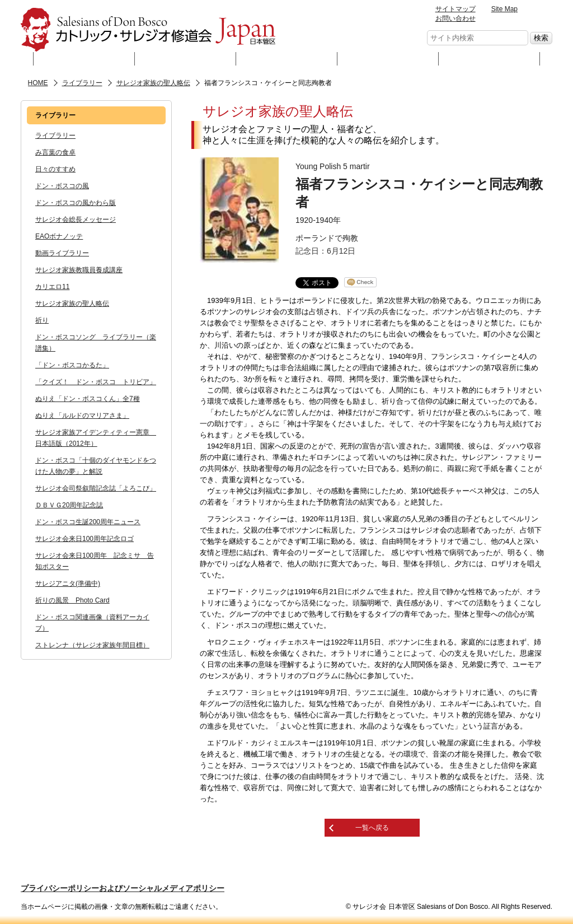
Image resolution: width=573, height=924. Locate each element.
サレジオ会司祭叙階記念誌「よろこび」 (96, 488)
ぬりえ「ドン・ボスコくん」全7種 (88, 399)
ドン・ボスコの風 (62, 186)
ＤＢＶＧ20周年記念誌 (69, 505)
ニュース (388, 59)
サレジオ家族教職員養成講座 (79, 270)
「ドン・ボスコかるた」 (72, 365)
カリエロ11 (52, 287)
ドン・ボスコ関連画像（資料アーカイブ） (92, 623)
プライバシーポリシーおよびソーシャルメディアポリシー (123, 888)
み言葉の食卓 (55, 152)
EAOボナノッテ (59, 236)
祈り (42, 320)
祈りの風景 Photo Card (72, 600)
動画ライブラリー (62, 253)
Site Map (504, 9)
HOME (38, 83)
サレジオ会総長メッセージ (76, 220)
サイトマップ (455, 9)
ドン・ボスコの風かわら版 (76, 203)
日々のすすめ (55, 169)
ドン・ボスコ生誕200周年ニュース (88, 522)
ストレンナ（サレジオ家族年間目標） (92, 645)
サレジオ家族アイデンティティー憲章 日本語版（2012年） (96, 438)
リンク (489, 59)
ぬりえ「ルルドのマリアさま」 (82, 416)
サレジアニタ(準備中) (68, 584)
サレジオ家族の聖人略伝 (153, 83)
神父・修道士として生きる (185, 59)
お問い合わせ (455, 18)
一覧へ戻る (372, 828)
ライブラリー (287, 59)
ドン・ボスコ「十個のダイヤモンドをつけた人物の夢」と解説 (96, 466)
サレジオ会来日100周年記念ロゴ (84, 539)
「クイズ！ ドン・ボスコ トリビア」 (96, 382)
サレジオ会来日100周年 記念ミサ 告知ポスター (95, 561)
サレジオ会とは (84, 59)
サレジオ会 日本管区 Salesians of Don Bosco (148, 30)
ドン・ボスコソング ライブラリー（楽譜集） (96, 343)
